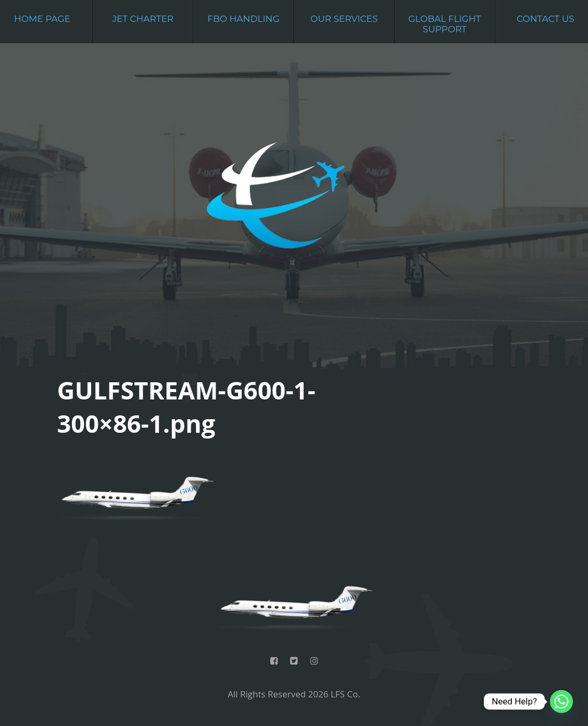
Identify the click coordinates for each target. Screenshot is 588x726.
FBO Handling (243, 19)
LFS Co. (346, 694)
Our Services (344, 19)
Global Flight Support (445, 24)
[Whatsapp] (561, 702)
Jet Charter (143, 19)
